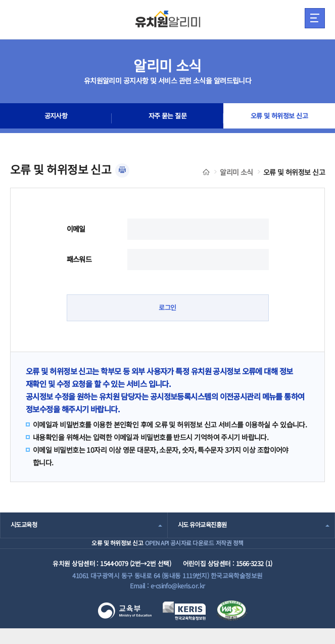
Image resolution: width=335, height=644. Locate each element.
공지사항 (56, 118)
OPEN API (143, 551)
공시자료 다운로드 (195, 551)
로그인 (167, 308)
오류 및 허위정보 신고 (279, 118)
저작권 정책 (249, 551)
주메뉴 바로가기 (0, 0)
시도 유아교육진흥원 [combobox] (205, 526)
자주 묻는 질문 (168, 118)
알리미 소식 (236, 172)
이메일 (76, 229)
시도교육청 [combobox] (25, 526)
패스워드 (79, 259)
